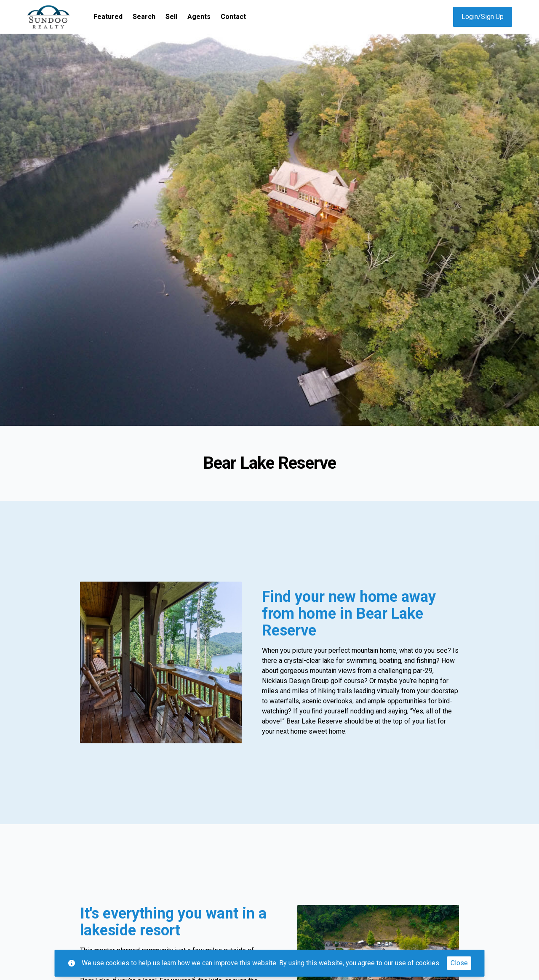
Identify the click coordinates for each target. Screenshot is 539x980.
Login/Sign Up (483, 17)
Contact (233, 17)
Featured (108, 17)
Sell (171, 17)
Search (144, 17)
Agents (199, 17)
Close (459, 963)
